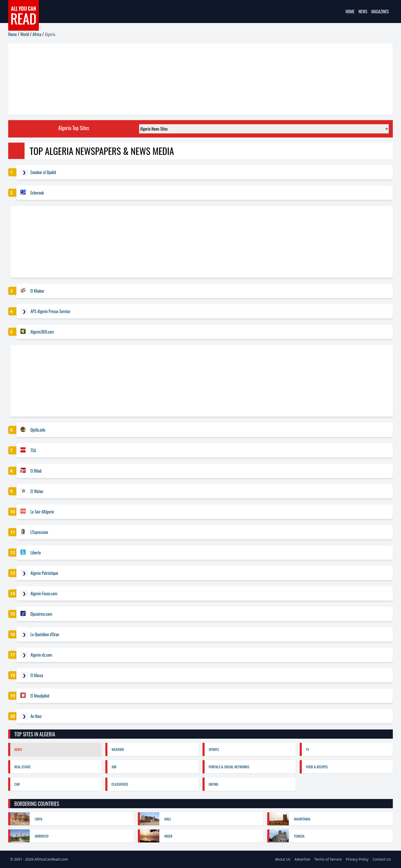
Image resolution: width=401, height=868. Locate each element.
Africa (37, 34)
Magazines (380, 12)
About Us (283, 859)
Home (350, 12)
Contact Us (382, 859)
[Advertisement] (162, 79)
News (363, 12)
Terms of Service (328, 859)
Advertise (302, 859)
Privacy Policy (357, 859)
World (25, 34)
